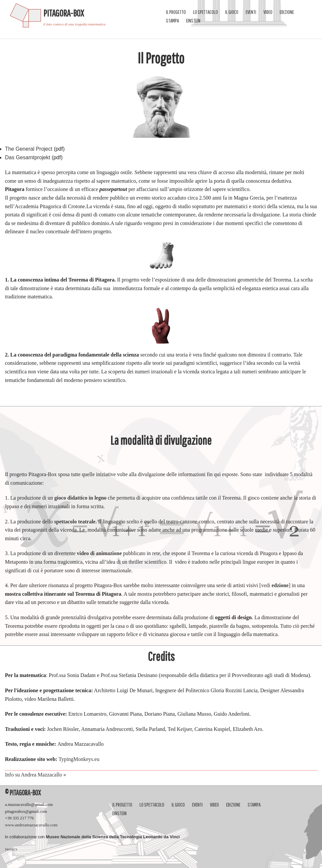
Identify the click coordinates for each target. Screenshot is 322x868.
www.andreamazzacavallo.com (31, 825)
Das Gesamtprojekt (28, 157)
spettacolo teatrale (75, 522)
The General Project (29, 149)
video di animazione (99, 553)
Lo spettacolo (205, 12)
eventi (251, 12)
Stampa (172, 20)
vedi (275, 585)
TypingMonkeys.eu (78, 759)
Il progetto (176, 12)
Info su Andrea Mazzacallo (34, 775)
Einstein (193, 20)
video (268, 12)
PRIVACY (11, 849)
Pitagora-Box (64, 13)
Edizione (287, 12)
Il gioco (232, 12)
